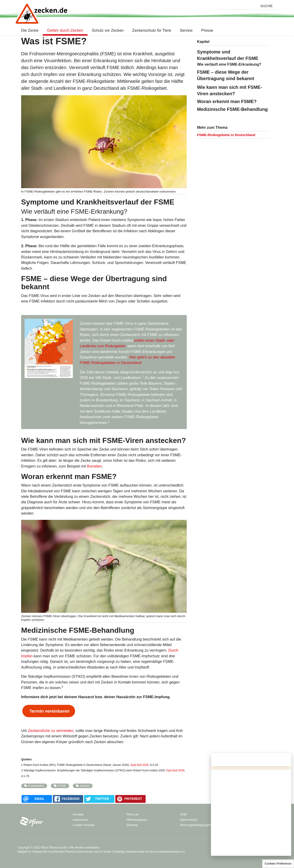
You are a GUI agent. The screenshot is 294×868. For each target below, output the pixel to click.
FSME (62, 786)
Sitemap (132, 825)
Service (186, 31)
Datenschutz (189, 820)
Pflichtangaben (137, 820)
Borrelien (95, 466)
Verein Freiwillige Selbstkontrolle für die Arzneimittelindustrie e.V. (144, 852)
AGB (183, 814)
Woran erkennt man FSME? (227, 101)
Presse (207, 31)
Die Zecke (31, 31)
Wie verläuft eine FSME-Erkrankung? (229, 64)
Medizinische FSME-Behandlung (232, 109)
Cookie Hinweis (84, 825)
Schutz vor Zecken (108, 31)
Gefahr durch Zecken (65, 31)
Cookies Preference (278, 864)
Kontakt (78, 814)
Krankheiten (36, 786)
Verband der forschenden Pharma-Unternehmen (63, 852)
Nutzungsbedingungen (195, 825)
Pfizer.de (132, 814)
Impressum (81, 820)
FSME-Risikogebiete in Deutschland (226, 135)
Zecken (85, 786)
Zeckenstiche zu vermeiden (51, 731)
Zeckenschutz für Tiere (152, 31)
